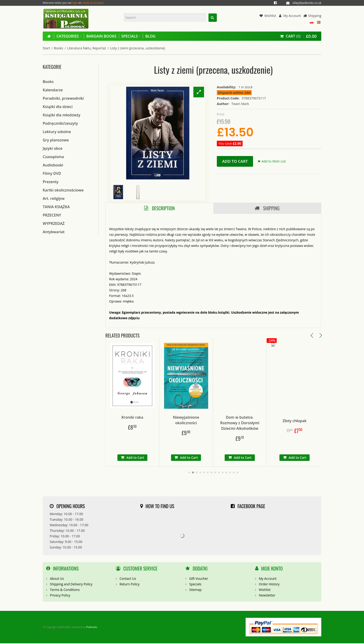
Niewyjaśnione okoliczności (211, 421)
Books (58, 48)
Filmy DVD (52, 173)
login (75, 3)
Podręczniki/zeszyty (60, 123)
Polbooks (92, 627)
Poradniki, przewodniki (63, 98)
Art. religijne (54, 198)
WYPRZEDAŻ (54, 223)
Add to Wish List (274, 161)
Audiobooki (53, 165)
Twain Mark (240, 104)
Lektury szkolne (57, 132)
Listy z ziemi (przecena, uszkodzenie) (138, 48)
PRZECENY (52, 215)
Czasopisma (53, 157)
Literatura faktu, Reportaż (86, 48)
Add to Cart (235, 161)
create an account (93, 3)
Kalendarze (53, 90)
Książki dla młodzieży (62, 115)
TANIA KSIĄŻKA (56, 207)
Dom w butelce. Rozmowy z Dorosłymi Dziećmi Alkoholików (265, 423)
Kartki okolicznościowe (63, 190)
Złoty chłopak (319, 418)
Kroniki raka (157, 418)
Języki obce (53, 148)
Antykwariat (54, 232)
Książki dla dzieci (58, 107)
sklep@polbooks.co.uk (307, 3)
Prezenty (51, 182)
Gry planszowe (56, 140)
